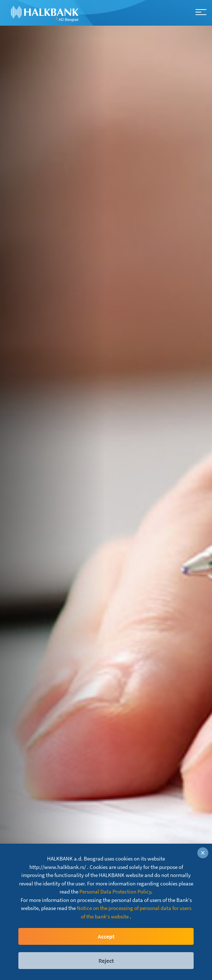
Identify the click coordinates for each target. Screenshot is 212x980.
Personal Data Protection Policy (115, 891)
